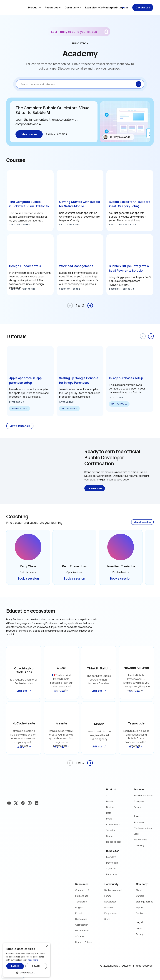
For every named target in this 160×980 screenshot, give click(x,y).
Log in (124, 8)
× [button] (46, 946)
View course (29, 134)
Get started (143, 8)
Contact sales (108, 8)
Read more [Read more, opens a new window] (33, 960)
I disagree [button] (36, 966)
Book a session (28, 578)
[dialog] (27, 960)
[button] (27, 972)
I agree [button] (15, 966)
